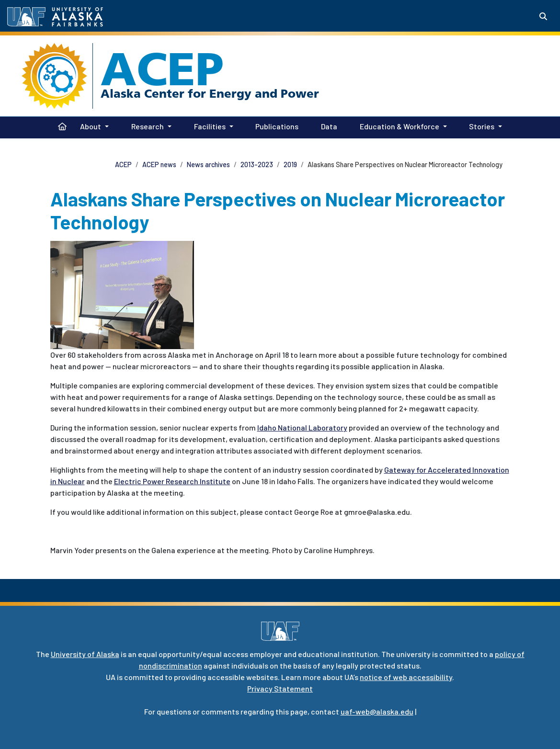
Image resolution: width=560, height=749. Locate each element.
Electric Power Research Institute (172, 481)
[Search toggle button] (543, 16)
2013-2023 (257, 165)
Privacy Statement (280, 688)
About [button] (91, 126)
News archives (208, 165)
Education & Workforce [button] (400, 126)
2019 (290, 165)
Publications (275, 125)
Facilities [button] (210, 126)
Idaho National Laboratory (302, 427)
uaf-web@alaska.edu (377, 711)
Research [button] (148, 126)
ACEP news (159, 165)
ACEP (162, 69)
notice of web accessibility (406, 677)
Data (327, 125)
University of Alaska (85, 654)
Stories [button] (482, 126)
